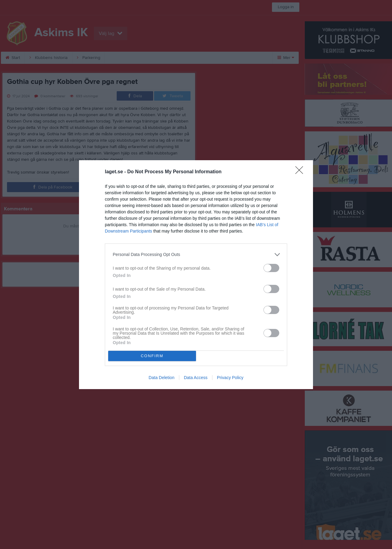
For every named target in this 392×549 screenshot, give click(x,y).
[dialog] (196, 275)
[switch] (271, 268)
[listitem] (196, 255)
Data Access (196, 378)
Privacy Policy (230, 378)
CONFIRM (152, 356)
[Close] (301, 172)
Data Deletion (162, 378)
